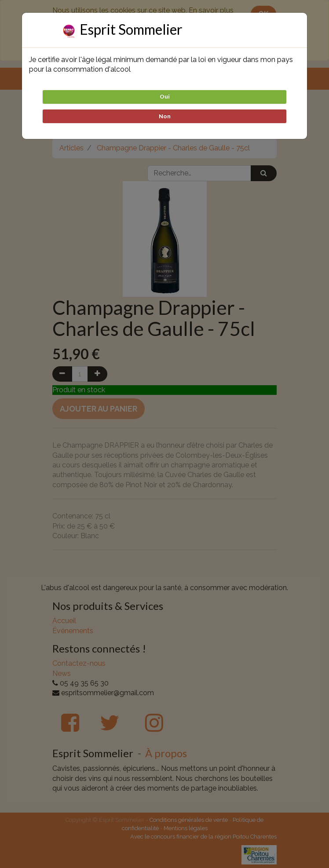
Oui (165, 97)
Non (165, 116)
